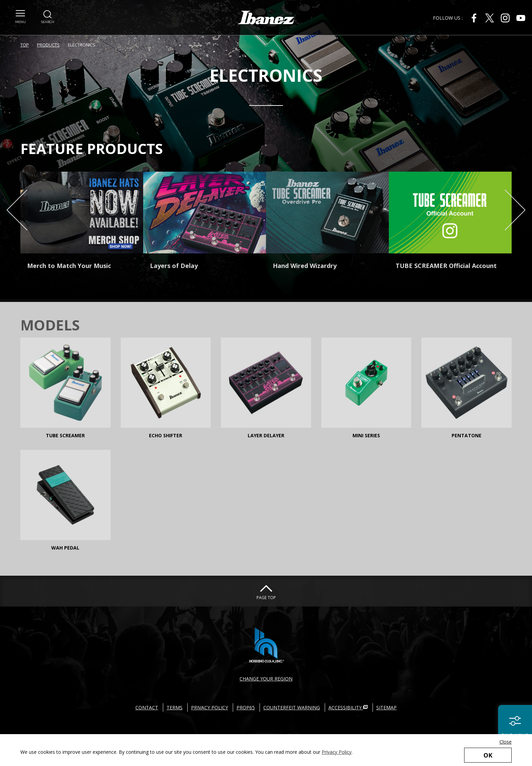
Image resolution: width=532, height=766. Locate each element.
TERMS (175, 707)
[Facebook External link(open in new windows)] (474, 18)
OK (488, 755)
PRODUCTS (48, 45)
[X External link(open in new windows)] (490, 18)
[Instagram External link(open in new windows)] (505, 18)
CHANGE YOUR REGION (266, 679)
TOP (25, 45)
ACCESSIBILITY (348, 707)
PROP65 (246, 707)
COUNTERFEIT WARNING (292, 707)
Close (506, 742)
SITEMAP (386, 707)
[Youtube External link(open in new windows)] (521, 18)
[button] (21, 13)
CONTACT (147, 707)
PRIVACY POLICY (210, 707)
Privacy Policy (337, 752)
